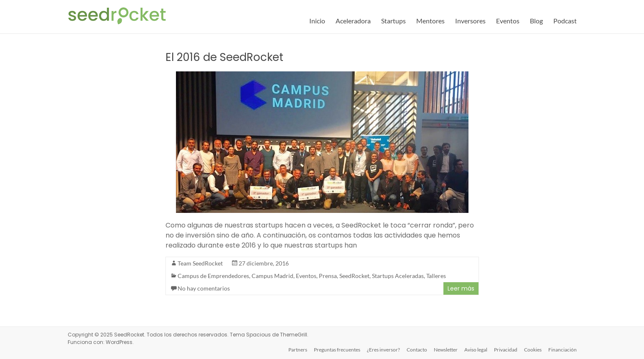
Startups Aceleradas (398, 276)
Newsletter (446, 350)
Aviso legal (476, 350)
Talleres (436, 276)
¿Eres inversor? (383, 350)
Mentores (430, 21)
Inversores (470, 21)
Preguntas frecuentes (337, 350)
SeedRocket (354, 276)
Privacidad (506, 350)
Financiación (563, 350)
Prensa (328, 276)
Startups (393, 21)
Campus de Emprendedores (213, 276)
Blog (536, 21)
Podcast (565, 21)
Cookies (533, 350)
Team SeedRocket (200, 263)
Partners (298, 350)
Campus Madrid (272, 276)
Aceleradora (353, 21)
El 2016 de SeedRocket (224, 57)
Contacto (417, 350)
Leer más (461, 288)
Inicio (317, 21)
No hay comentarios (204, 288)
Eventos (508, 21)
